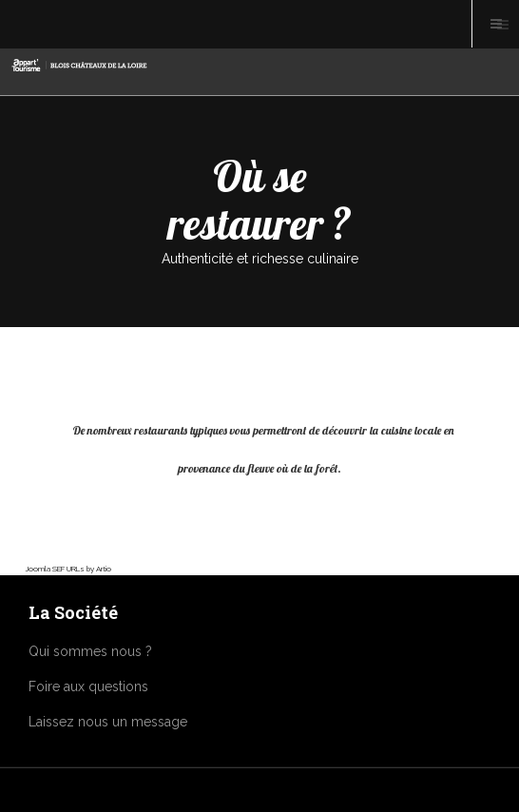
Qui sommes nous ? (90, 651)
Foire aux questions (88, 686)
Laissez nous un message (108, 722)
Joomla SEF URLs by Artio (68, 569)
